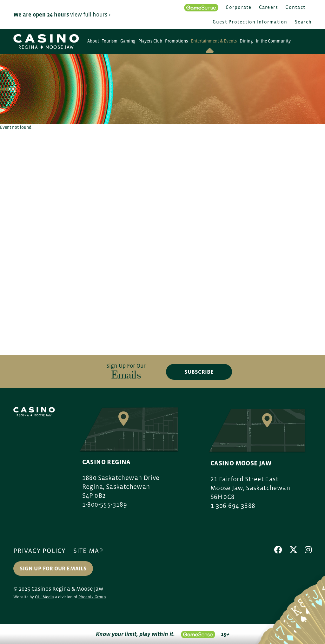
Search (303, 22)
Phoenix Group (92, 597)
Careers (269, 7)
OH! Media (44, 597)
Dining (246, 41)
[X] (293, 550)
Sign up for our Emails (53, 568)
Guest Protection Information (250, 22)
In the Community (273, 41)
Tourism (110, 41)
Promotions (176, 41)
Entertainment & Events (214, 41)
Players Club (150, 41)
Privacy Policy (40, 551)
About (93, 41)
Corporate (239, 7)
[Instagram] (308, 550)
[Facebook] (278, 550)
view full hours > (90, 15)
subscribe (199, 372)
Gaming (128, 41)
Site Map (88, 551)
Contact (295, 7)
